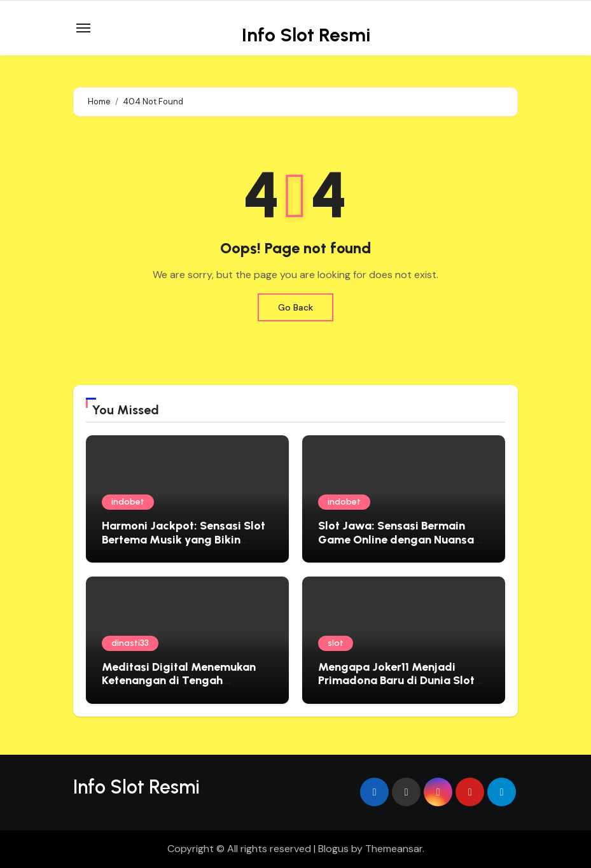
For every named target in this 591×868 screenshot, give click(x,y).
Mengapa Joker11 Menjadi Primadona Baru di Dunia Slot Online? (396, 681)
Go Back (295, 307)
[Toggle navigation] (83, 28)
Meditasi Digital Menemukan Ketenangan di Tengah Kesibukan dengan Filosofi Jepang (179, 688)
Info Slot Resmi (306, 35)
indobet (128, 502)
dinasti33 (130, 643)
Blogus (333, 849)
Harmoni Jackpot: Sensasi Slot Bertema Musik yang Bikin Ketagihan (184, 539)
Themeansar (394, 849)
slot (336, 643)
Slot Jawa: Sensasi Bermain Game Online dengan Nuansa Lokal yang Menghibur (396, 539)
